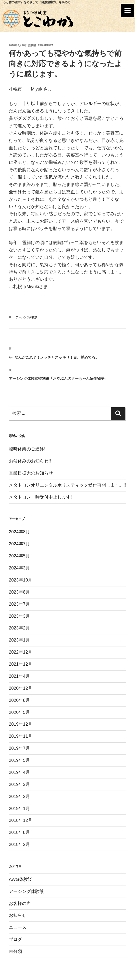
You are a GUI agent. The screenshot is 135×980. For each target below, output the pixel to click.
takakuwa (46, 45)
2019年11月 (21, 736)
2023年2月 (19, 628)
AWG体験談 (21, 879)
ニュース (18, 927)
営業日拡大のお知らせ (31, 473)
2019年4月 (19, 772)
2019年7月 (19, 748)
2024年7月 (19, 544)
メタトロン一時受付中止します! (40, 497)
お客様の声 (20, 903)
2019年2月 (19, 796)
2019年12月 (21, 724)
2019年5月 (19, 760)
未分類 (15, 951)
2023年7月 (19, 604)
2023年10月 (21, 580)
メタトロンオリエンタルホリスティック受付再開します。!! (67, 485)
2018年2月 (19, 844)
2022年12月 (21, 652)
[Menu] (128, 10)
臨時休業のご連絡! (27, 449)
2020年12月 (21, 688)
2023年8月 (19, 592)
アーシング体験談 (26, 317)
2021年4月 (19, 676)
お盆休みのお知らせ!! (30, 461)
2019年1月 (19, 809)
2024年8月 (19, 532)
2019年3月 (19, 784)
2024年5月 (19, 556)
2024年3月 (19, 568)
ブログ (15, 939)
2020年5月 (19, 712)
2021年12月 (21, 664)
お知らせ (18, 915)
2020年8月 (19, 700)
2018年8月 (19, 832)
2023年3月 (19, 616)
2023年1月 (19, 640)
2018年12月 (21, 820)
